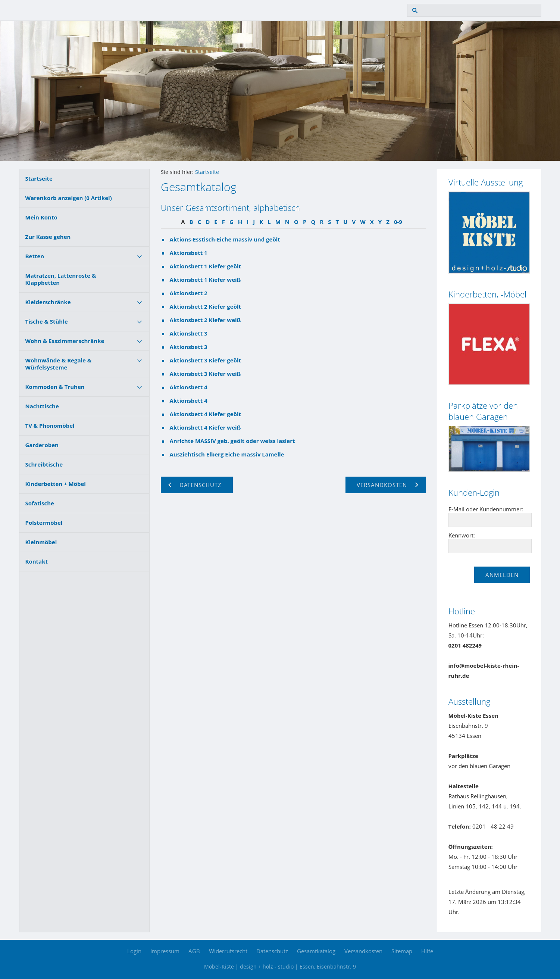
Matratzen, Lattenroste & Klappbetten (61, 279)
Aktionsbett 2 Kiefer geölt (206, 306)
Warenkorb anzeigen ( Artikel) (69, 198)
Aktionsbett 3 (189, 333)
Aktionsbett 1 (189, 253)
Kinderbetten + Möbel (56, 484)
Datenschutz (272, 951)
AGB (194, 951)
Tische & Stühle (47, 321)
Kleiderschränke (48, 302)
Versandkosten (363, 951)
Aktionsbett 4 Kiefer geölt (206, 414)
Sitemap (402, 951)
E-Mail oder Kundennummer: (486, 509)
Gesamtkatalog (316, 951)
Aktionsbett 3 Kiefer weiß (205, 374)
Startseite (39, 178)
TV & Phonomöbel (50, 425)
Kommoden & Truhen (55, 387)
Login (134, 951)
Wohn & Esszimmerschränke (65, 341)
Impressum (165, 951)
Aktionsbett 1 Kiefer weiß (205, 280)
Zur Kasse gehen (48, 237)
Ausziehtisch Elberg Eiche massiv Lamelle (227, 454)
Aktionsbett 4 (189, 387)
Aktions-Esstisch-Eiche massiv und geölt (225, 239)
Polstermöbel (44, 523)
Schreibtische (44, 464)
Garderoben (42, 445)
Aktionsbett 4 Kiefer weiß (205, 427)
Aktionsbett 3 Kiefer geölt (206, 360)
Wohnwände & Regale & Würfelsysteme (59, 364)
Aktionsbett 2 (189, 293)
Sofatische (40, 503)
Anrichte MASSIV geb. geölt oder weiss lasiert (232, 441)
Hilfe (427, 951)
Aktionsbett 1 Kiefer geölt (206, 266)
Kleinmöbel (41, 542)
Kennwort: (462, 535)
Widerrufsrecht (228, 951)
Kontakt (37, 561)
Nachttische (42, 406)
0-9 (398, 222)
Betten (35, 256)
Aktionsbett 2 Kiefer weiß (205, 320)
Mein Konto (41, 217)
